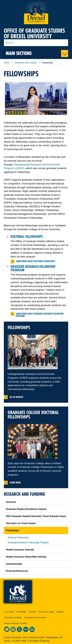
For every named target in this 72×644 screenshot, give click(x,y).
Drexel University (36, 13)
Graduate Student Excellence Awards (26, 509)
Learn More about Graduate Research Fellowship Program (40, 315)
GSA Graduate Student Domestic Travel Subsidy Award (36, 516)
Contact (60, 612)
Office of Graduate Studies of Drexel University (34, 33)
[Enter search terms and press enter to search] (36, 43)
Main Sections (19, 53)
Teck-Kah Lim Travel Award (21, 523)
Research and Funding (26, 63)
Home (7, 63)
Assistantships (14, 564)
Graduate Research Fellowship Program (33, 268)
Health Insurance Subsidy (20, 550)
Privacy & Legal (46, 612)
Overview (11, 502)
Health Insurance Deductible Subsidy (26, 557)
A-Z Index (9, 612)
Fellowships (12, 530)
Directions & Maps (13, 617)
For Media (21, 612)
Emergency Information (35, 617)
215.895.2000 (19, 641)
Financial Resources (17, 571)
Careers (32, 612)
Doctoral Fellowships (27, 237)
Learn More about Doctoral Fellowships (35, 261)
